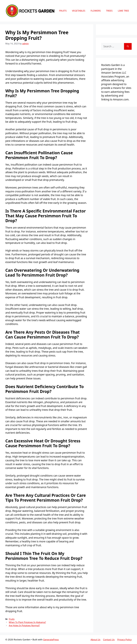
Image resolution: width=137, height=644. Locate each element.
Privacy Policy (124, 640)
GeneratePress (51, 640)
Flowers (96, 11)
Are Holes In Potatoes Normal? (24, 626)
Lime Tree (123, 11)
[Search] (128, 46)
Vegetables (79, 11)
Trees (109, 11)
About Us (95, 640)
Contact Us (109, 640)
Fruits (63, 11)
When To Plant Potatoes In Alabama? (27, 622)
